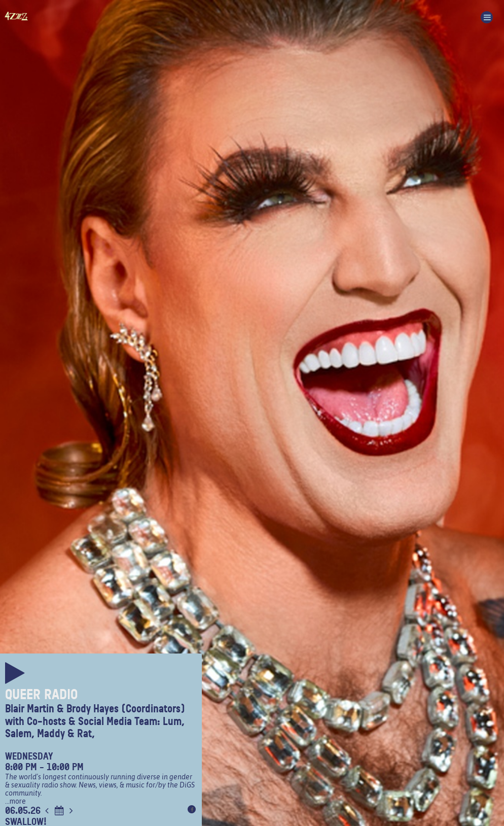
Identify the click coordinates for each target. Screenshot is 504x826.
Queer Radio (41, 695)
